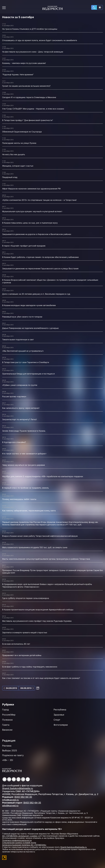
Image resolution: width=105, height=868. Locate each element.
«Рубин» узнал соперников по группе (20, 385)
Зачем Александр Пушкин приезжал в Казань (24, 431)
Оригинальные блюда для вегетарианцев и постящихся (28, 374)
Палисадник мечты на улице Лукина (19, 143)
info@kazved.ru (10, 800)
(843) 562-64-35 (32, 803)
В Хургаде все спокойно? (14, 442)
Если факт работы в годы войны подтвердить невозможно (30, 667)
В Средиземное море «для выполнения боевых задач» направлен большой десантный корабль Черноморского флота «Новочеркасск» (47, 585)
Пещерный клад (10, 177)
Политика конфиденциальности (17, 840)
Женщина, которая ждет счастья (18, 166)
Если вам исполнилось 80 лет (16, 644)
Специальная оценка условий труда (19, 843)
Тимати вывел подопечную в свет (18, 339)
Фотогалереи (61, 725)
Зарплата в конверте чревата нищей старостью (25, 632)
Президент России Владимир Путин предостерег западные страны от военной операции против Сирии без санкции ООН (52, 572)
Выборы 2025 (10, 750)
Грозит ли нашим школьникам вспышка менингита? (26, 86)
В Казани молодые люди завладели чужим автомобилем (29, 305)
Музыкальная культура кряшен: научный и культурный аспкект (32, 211)
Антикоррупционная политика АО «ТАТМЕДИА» (24, 845)
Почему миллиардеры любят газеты (19, 499)
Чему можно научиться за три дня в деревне (24, 465)
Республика (60, 710)
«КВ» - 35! (8, 760)
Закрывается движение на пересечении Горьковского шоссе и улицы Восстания (40, 268)
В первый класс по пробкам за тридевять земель (25, 488)
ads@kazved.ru (10, 806)
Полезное (7, 720)
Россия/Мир (9, 715)
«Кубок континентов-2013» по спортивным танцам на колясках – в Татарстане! (39, 200)
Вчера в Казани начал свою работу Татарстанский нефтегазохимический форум (40, 536)
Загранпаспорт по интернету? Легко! (19, 419)
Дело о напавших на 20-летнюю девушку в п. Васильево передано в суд (36, 294)
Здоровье (59, 715)
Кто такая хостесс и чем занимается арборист (24, 454)
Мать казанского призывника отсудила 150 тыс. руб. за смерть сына (35, 547)
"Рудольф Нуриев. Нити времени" (18, 74)
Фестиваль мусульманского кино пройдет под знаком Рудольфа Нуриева (37, 621)
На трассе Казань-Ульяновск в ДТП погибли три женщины (30, 29)
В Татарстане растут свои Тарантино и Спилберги (26, 362)
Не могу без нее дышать (14, 154)
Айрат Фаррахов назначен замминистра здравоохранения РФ (31, 189)
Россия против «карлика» (14, 396)
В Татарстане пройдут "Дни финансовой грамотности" (28, 120)
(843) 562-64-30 (23, 797)
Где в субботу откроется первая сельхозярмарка (26, 598)
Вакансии (7, 730)
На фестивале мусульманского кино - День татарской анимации (33, 52)
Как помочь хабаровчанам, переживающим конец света (29, 511)
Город (5, 710)
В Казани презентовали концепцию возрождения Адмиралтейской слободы (38, 610)
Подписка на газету (13, 755)
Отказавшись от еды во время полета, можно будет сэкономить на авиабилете (40, 40)
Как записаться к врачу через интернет (21, 408)
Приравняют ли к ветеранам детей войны (22, 655)
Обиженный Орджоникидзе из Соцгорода (22, 132)
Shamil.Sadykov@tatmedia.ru (18, 788)
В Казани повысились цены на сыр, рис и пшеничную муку (30, 223)
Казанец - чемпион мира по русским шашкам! (24, 63)
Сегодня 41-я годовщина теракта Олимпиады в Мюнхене (29, 97)
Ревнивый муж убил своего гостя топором (22, 317)
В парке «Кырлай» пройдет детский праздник (24, 246)
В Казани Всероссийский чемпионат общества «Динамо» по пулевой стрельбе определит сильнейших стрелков (50, 281)
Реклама (7, 746)
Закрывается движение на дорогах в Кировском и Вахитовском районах (37, 234)
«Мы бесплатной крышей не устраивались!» (23, 351)
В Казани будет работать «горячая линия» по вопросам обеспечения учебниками (40, 257)
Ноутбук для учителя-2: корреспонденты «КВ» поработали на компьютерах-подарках (43, 476)
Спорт (57, 720)
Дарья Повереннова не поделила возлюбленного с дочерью (30, 328)
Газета (6, 725)
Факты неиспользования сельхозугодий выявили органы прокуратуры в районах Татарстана (46, 559)
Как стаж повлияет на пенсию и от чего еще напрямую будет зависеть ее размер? (41, 678)
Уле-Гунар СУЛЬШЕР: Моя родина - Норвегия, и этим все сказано (33, 109)
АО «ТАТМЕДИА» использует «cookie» (20, 836)
